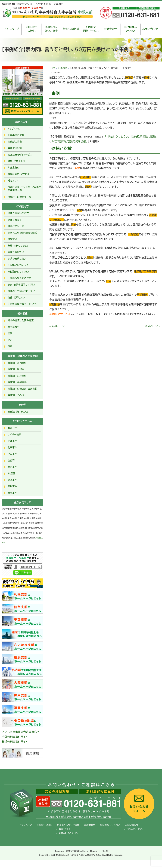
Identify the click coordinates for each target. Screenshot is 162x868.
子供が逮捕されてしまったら (22, 304)
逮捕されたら (15, 220)
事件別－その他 (16, 395)
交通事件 (12, 441)
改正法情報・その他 (18, 412)
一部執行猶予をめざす (19, 278)
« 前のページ (57, 326)
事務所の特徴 (15, 142)
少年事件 (12, 454)
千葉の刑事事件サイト (15, 737)
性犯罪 (11, 460)
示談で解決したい (17, 259)
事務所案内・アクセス (18, 174)
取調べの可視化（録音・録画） (22, 233)
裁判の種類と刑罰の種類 (21, 320)
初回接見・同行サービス (20, 155)
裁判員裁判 (14, 327)
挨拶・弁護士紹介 (17, 161)
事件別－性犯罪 (16, 369)
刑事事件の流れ (31, 29)
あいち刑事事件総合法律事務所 (21, 732)
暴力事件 (12, 467)
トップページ (12, 29)
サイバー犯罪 (14, 435)
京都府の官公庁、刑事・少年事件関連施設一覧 (24, 189)
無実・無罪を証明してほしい (22, 285)
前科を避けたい (16, 252)
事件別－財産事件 (17, 376)
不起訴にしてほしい (18, 265)
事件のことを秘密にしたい (21, 291)
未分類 (11, 473)
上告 (10, 340)
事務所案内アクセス (130, 29)
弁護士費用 (111, 29)
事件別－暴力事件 (17, 363)
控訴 (10, 333)
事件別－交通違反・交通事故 (22, 389)
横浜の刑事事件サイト (15, 742)
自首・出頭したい (16, 298)
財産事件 (12, 493)
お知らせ (12, 428)
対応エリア (13, 181)
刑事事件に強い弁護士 (51, 29)
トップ (52, 68)
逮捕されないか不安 (18, 213)
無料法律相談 (71, 29)
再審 (10, 346)
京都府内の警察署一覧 (19, 197)
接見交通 (12, 239)
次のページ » (152, 326)
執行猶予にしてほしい (19, 272)
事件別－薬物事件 (17, 382)
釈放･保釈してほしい (18, 246)
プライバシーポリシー (136, 829)
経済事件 (12, 480)
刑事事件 (63, 68)
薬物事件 (12, 486)
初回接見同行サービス (91, 29)
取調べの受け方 (16, 226)
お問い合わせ (150, 29)
